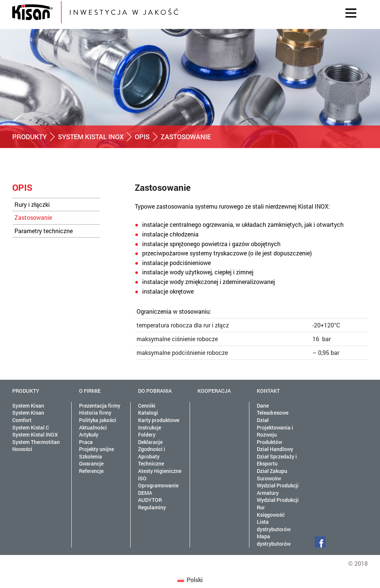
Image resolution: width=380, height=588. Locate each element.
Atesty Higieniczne (160, 471)
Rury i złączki (32, 204)
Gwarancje (91, 463)
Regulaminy (152, 507)
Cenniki (147, 406)
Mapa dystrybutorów (274, 540)
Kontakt (268, 391)
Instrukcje (150, 427)
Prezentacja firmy (100, 406)
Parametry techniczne (44, 231)
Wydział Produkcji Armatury (278, 489)
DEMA (145, 493)
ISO (142, 478)
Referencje (91, 471)
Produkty (30, 137)
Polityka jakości (98, 420)
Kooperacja (214, 391)
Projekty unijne (96, 449)
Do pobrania (155, 391)
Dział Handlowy (275, 449)
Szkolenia (91, 456)
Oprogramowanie (158, 485)
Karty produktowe (159, 420)
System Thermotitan (36, 442)
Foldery (147, 435)
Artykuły (89, 435)
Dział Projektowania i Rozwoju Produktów (275, 431)
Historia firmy (95, 413)
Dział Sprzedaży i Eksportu (277, 460)
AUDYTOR (150, 500)
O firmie (90, 391)
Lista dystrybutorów (274, 525)
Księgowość (271, 515)
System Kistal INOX (91, 137)
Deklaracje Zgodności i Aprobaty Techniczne (152, 453)
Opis (142, 137)
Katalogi (148, 413)
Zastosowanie (33, 217)
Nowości (22, 449)
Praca (86, 442)
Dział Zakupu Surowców (272, 475)
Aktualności (93, 427)
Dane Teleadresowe (273, 409)
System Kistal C (31, 427)
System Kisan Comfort (28, 416)
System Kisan (28, 406)
